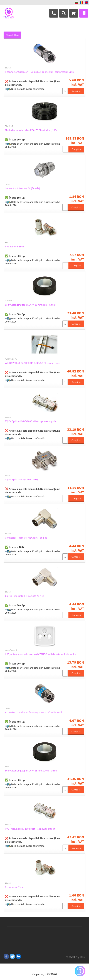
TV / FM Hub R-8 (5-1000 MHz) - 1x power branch (30, 829)
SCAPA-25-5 (9, 301)
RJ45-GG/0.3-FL (11, 359)
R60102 (8, 475)
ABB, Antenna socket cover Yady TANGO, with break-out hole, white (40, 654)
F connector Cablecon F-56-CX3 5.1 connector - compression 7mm (40, 72)
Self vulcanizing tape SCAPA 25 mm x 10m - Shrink (31, 771)
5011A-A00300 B (11, 650)
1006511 (8, 825)
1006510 (8, 417)
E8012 (7, 243)
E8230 (7, 184)
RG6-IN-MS (9, 126)
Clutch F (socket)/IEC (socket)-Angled (25, 596)
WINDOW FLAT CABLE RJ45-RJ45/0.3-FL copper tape (32, 363)
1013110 (8, 592)
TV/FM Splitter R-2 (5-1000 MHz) (21, 479)
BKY (83, 957)
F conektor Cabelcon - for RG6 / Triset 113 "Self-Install (33, 712)
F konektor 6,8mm (15, 247)
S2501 (7, 767)
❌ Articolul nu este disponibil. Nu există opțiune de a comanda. (33, 83)
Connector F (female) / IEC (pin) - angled (26, 538)
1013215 (8, 68)
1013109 (8, 534)
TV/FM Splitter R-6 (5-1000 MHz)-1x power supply (30, 421)
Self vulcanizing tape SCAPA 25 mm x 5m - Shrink (31, 305)
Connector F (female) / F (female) (22, 188)
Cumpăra (76, 91)
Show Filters (12, 35)
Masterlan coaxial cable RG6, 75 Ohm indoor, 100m (32, 130)
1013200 (8, 883)
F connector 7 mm (15, 887)
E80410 (8, 708)
